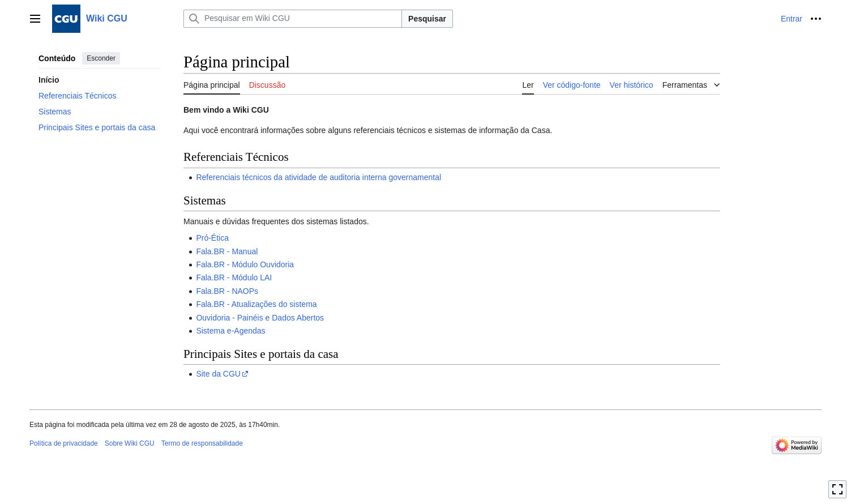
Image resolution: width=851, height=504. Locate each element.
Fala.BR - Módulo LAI (234, 277)
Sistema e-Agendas (230, 331)
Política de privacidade (64, 443)
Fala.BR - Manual (227, 251)
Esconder (101, 58)
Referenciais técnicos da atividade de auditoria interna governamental (318, 177)
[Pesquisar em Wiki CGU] (293, 19)
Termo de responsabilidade (202, 443)
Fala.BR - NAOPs (227, 291)
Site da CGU (218, 374)
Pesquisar (427, 19)
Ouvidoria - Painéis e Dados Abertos (260, 318)
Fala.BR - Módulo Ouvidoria (245, 264)
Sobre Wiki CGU (130, 443)
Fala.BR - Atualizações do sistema (256, 304)
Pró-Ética (212, 238)
